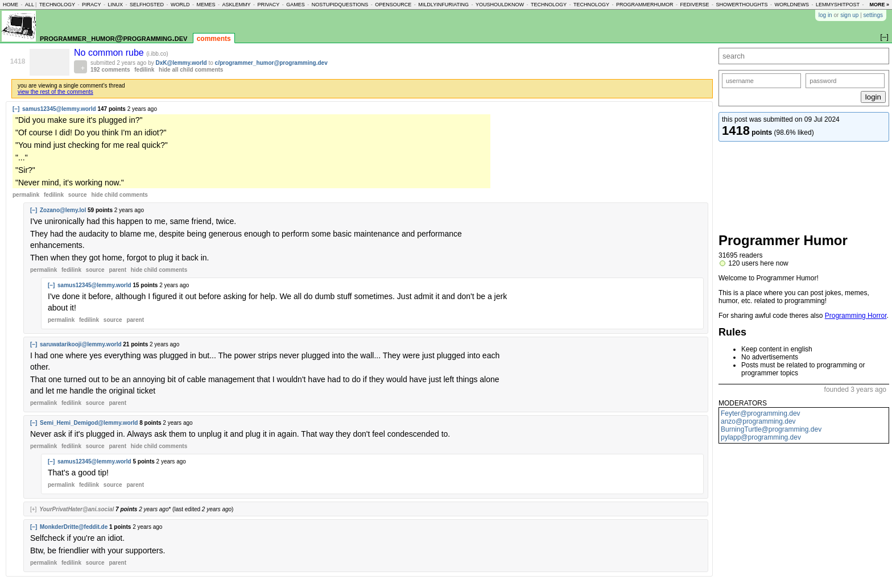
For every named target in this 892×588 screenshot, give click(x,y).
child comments (119, 195)
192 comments (110, 70)
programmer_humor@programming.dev (113, 38)
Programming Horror (856, 316)
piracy (92, 5)
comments (214, 39)
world (180, 5)
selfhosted (147, 5)
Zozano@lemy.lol (63, 210)
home (11, 5)
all (30, 5)
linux (115, 5)
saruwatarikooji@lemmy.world (81, 344)
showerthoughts (742, 5)
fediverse (695, 5)
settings (873, 15)
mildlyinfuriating (443, 5)
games (296, 5)
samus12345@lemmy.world (59, 109)
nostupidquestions (340, 5)
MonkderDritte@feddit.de (74, 527)
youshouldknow (500, 5)
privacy (268, 5)
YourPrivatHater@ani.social (77, 509)
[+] (33, 509)
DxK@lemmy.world (181, 63)
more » (879, 5)
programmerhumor (645, 5)
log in (825, 15)
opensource (393, 5)
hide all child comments (191, 70)
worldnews (792, 5)
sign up (849, 15)
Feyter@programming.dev (761, 413)
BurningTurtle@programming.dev (771, 429)
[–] (16, 109)
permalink (26, 195)
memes (206, 5)
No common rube (110, 53)
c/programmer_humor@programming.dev (271, 63)
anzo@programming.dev (758, 421)
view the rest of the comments (55, 92)
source (78, 195)
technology (57, 5)
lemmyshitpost (838, 5)
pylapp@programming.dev (761, 437)
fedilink (144, 70)
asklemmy (236, 5)
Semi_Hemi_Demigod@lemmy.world (89, 423)
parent (117, 270)
